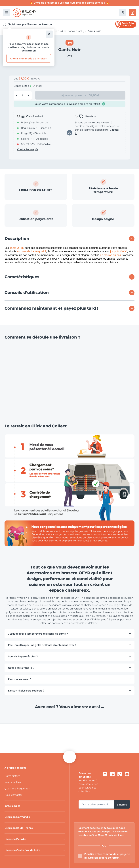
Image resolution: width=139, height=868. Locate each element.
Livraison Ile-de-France (19, 828)
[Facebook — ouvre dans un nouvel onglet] (112, 774)
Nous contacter (13, 795)
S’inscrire (122, 804)
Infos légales (12, 806)
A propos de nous (15, 768)
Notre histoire (12, 776)
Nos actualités (13, 782)
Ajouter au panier (80, 95)
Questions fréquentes (17, 789)
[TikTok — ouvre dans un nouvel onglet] (120, 774)
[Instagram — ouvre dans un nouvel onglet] (105, 774)
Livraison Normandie (17, 817)
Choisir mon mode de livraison (29, 59)
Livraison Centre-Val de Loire (22, 850)
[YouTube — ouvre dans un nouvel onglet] (127, 774)
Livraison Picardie (15, 839)
